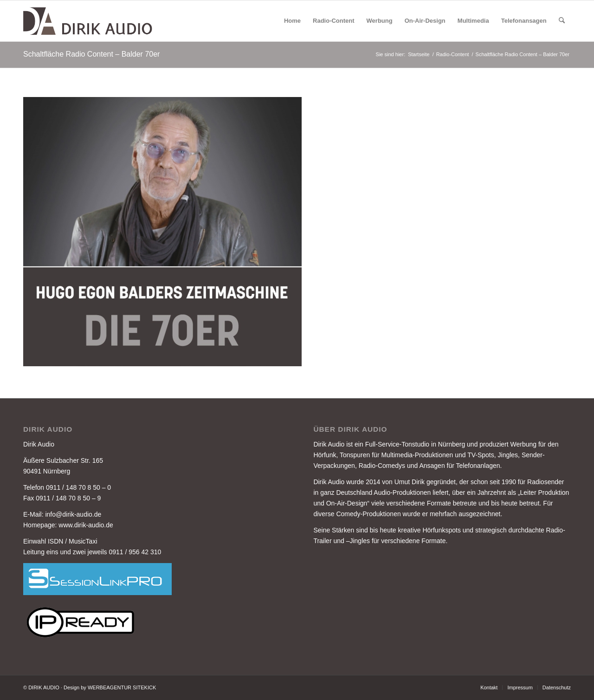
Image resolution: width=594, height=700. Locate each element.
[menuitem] (292, 21)
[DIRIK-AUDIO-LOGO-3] (89, 21)
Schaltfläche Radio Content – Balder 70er (91, 54)
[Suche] (562, 21)
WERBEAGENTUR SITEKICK (122, 687)
